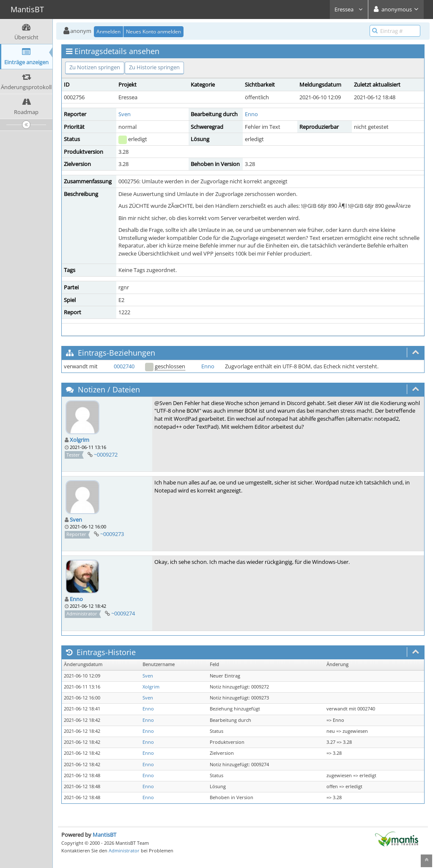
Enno (251, 114)
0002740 (124, 366)
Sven (125, 114)
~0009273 (112, 534)
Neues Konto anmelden (153, 31)
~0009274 (123, 613)
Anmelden (108, 31)
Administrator (124, 850)
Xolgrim (79, 440)
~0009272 (106, 454)
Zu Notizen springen (95, 67)
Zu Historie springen (154, 67)
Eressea (349, 9)
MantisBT (104, 835)
